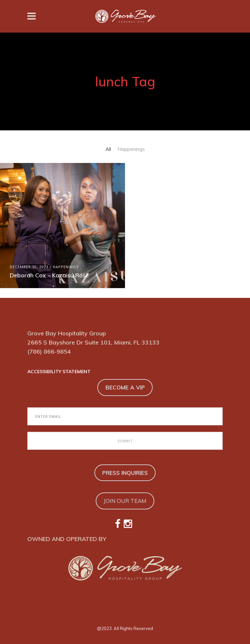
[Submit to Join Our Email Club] (125, 441)
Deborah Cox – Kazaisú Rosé (49, 275)
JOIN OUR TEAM (125, 501)
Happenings (66, 267)
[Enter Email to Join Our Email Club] (125, 416)
